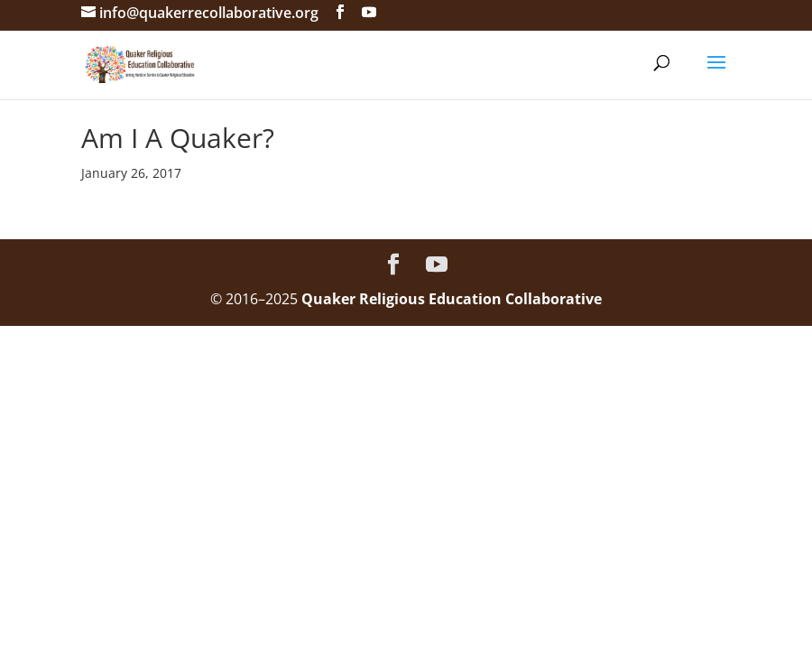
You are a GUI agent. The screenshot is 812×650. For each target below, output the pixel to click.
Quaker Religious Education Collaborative (452, 299)
